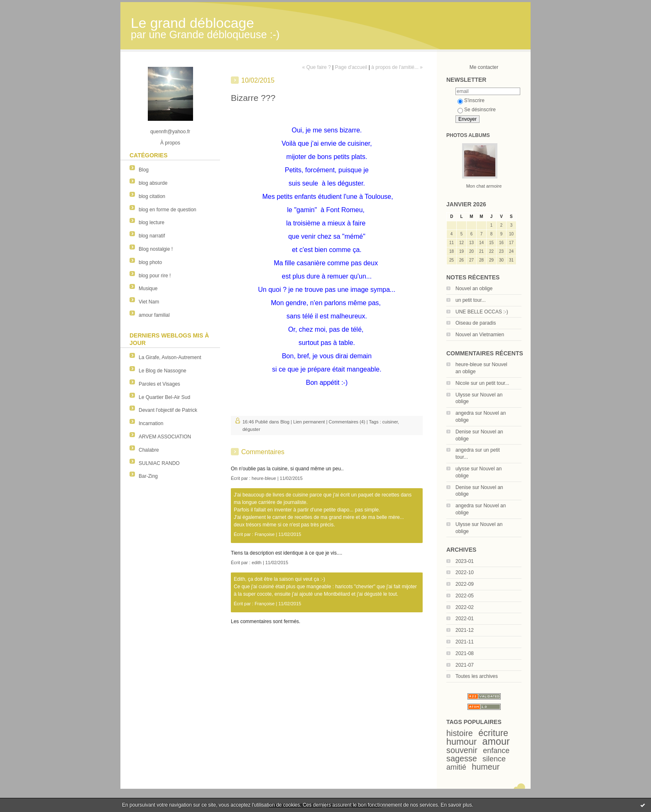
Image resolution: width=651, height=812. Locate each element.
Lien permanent (309, 422)
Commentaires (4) (347, 422)
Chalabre (149, 450)
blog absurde (153, 183)
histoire (460, 733)
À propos (170, 143)
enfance (496, 751)
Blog (144, 170)
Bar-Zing (148, 476)
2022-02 (465, 607)
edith (257, 563)
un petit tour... (471, 300)
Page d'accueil (351, 67)
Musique (148, 289)
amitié (456, 767)
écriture (493, 733)
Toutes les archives (477, 676)
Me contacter (484, 67)
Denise (463, 432)
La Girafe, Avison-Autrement (170, 357)
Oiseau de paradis (476, 323)
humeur (486, 767)
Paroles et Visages (159, 384)
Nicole (462, 383)
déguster (251, 429)
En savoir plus (456, 805)
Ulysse (463, 395)
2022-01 (465, 619)
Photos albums (468, 135)
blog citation (152, 196)
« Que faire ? (317, 67)
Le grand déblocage (192, 23)
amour (496, 741)
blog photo (150, 262)
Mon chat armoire (484, 186)
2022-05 (465, 596)
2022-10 (465, 572)
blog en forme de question (168, 210)
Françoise (264, 534)
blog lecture (152, 223)
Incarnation (151, 423)
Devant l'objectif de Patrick (168, 410)
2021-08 (465, 653)
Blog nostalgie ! (156, 249)
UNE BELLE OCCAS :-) (482, 312)
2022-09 (465, 584)
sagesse (462, 758)
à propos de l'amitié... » (397, 67)
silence (494, 759)
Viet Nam (149, 302)
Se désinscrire (477, 110)
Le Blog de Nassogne (163, 371)
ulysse (463, 469)
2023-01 (465, 561)
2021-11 (465, 642)
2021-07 (465, 665)
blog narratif (152, 236)
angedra (465, 413)
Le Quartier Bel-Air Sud (164, 397)
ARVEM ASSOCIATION (165, 437)
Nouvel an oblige (474, 289)
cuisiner (390, 422)
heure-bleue (469, 364)
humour (461, 742)
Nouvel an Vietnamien (480, 335)
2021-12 (465, 630)
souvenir (462, 750)
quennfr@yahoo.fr (170, 132)
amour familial (154, 315)
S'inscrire (471, 100)
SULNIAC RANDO (159, 463)
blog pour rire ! (155, 276)
